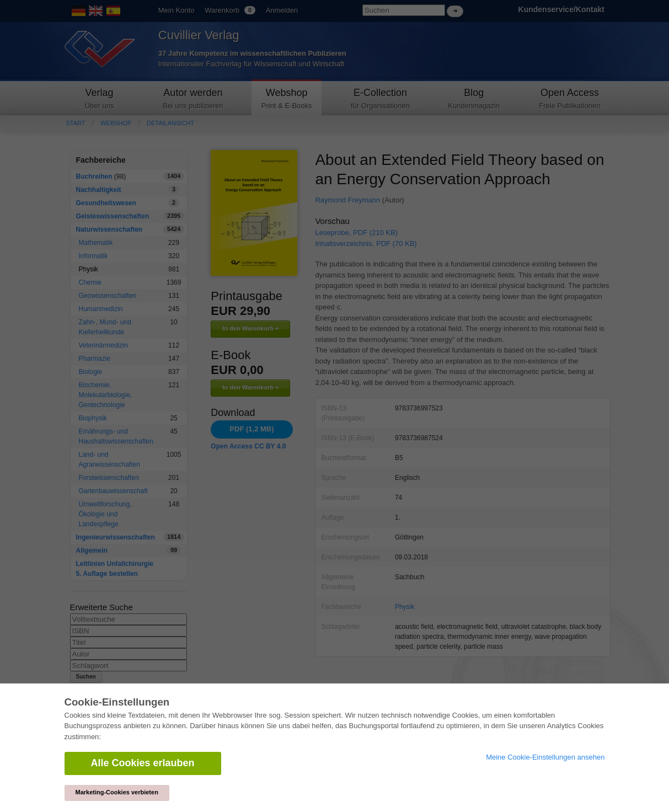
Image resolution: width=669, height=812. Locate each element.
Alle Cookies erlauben (143, 763)
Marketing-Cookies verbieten (117, 792)
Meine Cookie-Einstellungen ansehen (545, 757)
